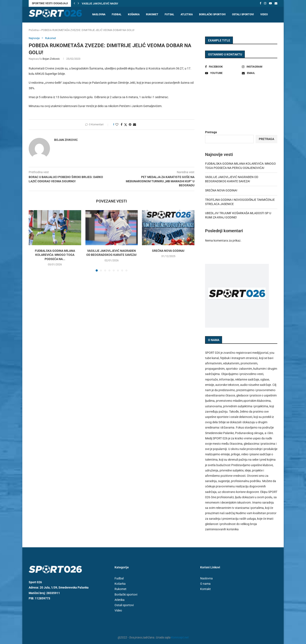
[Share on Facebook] (122, 125)
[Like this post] (117, 125)
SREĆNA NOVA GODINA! (168, 251)
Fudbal (117, 14)
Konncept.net (180, 637)
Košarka (134, 14)
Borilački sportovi (212, 14)
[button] (74, 3)
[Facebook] (260, 3)
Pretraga (211, 132)
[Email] (276, 3)
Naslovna (99, 14)
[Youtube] (270, 3)
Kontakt (205, 589)
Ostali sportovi (243, 14)
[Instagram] (265, 3)
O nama (205, 584)
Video (264, 14)
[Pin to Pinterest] (130, 125)
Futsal (169, 14)
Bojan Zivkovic (51, 59)
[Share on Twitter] (126, 125)
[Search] (275, 31)
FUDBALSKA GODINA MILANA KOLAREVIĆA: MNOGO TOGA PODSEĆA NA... (55, 255)
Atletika (187, 14)
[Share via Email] (135, 125)
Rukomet (152, 14)
